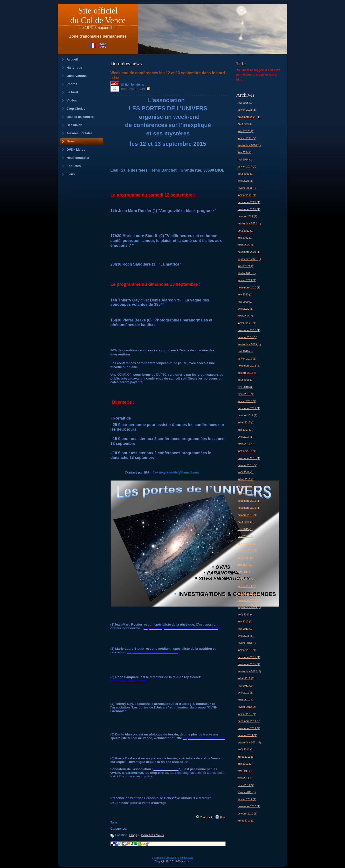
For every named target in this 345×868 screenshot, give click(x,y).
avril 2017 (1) (245, 437)
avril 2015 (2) (245, 536)
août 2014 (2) (245, 558)
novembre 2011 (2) (249, 728)
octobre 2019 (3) (247, 337)
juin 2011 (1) (245, 764)
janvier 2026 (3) (247, 110)
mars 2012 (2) (246, 700)
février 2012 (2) (247, 707)
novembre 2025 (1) (249, 117)
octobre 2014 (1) (247, 550)
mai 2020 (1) (245, 302)
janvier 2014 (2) (247, 586)
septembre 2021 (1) (249, 259)
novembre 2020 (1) (249, 287)
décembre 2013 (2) (249, 593)
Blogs (133, 835)
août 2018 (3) (245, 380)
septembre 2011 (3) (249, 742)
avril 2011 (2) (245, 778)
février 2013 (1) (247, 643)
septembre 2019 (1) (249, 344)
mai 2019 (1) (245, 351)
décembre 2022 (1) (249, 202)
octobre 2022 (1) (247, 216)
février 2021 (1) (247, 273)
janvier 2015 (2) (247, 543)
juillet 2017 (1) (246, 422)
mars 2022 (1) (246, 245)
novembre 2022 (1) (249, 209)
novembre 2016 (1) (249, 458)
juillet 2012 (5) (246, 678)
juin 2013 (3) (245, 621)
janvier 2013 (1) (247, 650)
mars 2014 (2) (246, 579)
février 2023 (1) (247, 188)
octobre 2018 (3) (247, 373)
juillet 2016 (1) (246, 479)
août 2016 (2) (245, 472)
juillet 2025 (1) (246, 131)
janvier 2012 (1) (247, 714)
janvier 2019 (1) (247, 359)
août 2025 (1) (245, 124)
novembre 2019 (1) (249, 330)
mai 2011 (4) (245, 771)
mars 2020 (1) (246, 316)
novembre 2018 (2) (249, 366)
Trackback (207, 817)
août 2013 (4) (245, 614)
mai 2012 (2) (245, 686)
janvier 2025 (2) (247, 138)
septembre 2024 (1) (249, 145)
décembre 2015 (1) (249, 501)
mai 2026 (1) (245, 103)
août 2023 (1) (245, 174)
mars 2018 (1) (246, 394)
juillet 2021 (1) (246, 266)
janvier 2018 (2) (247, 401)
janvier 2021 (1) (247, 280)
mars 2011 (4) (246, 785)
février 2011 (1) (247, 792)
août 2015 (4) (245, 522)
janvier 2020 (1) (247, 323)
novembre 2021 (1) (249, 252)
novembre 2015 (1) (249, 508)
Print (223, 817)
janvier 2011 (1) (247, 799)
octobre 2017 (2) (247, 415)
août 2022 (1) (245, 231)
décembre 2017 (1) (249, 408)
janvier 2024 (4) (247, 167)
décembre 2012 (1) (249, 657)
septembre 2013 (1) (249, 607)
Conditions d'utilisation (164, 858)
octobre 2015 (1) (247, 515)
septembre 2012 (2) (249, 671)
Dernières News (152, 835)
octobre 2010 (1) (247, 814)
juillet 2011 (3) (246, 757)
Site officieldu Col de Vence (98, 16)
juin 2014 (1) (245, 565)
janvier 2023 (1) (247, 195)
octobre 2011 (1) (247, 735)
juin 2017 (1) (245, 430)
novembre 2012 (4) (249, 664)
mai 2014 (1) (245, 572)
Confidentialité (185, 858)
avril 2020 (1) (245, 309)
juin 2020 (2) (245, 294)
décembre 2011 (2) (249, 721)
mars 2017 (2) (246, 444)
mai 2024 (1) (245, 160)
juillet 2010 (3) (246, 821)
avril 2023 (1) (245, 181)
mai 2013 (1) (245, 629)
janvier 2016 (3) (247, 494)
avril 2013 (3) (245, 636)
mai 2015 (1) (245, 529)
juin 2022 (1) (245, 238)
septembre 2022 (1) (249, 223)
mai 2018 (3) (245, 387)
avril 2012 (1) (245, 693)
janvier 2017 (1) (247, 451)
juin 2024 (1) (245, 152)
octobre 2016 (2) (247, 465)
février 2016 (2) (247, 487)
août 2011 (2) (245, 749)
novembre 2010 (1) (249, 806)
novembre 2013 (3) (249, 600)
